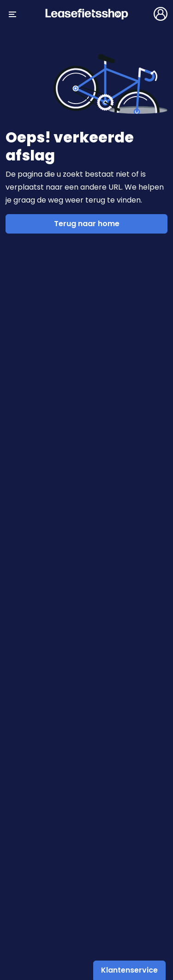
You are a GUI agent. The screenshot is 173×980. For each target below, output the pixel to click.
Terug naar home (87, 224)
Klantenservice (129, 970)
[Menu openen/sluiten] (12, 14)
